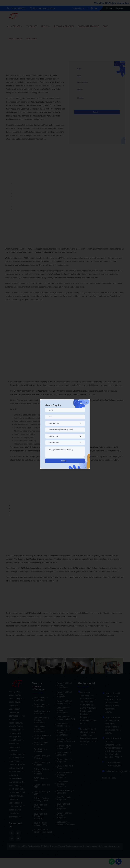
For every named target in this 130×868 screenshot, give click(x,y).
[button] (86, 403)
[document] (65, 434)
